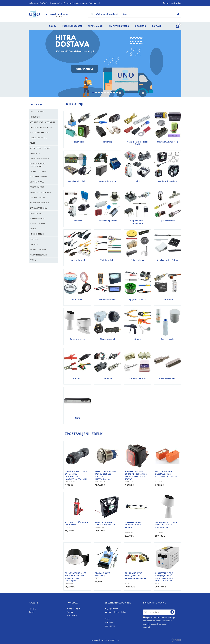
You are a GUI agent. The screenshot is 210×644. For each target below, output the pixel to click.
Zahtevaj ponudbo (119, 26)
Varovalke (35, 153)
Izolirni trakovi (37, 197)
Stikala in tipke (37, 112)
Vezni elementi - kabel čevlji (43, 122)
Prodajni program (72, 26)
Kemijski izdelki (37, 234)
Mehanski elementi (39, 255)
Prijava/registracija (172, 3)
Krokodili (35, 239)
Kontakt (157, 26)
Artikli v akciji (96, 26)
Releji (32, 143)
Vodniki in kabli (37, 182)
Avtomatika (35, 213)
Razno (33, 260)
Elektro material (38, 224)
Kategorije (36, 104)
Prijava (108, 619)
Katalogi (70, 612)
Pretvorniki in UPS (38, 138)
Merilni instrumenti (39, 203)
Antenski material (38, 250)
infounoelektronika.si (106, 14)
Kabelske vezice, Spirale (41, 192)
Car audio (34, 244)
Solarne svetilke (38, 218)
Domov (53, 26)
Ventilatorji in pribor (40, 148)
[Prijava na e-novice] (172, 612)
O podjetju (140, 26)
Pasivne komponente (40, 159)
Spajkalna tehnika (38, 208)
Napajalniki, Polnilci (40, 132)
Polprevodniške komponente (37, 165)
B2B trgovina (110, 626)
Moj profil (109, 622)
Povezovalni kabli (38, 177)
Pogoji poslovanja (112, 608)
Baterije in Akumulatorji (41, 127)
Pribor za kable (37, 187)
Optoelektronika (38, 171)
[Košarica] (177, 26)
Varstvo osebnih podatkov (116, 612)
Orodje (33, 229)
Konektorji (35, 117)
